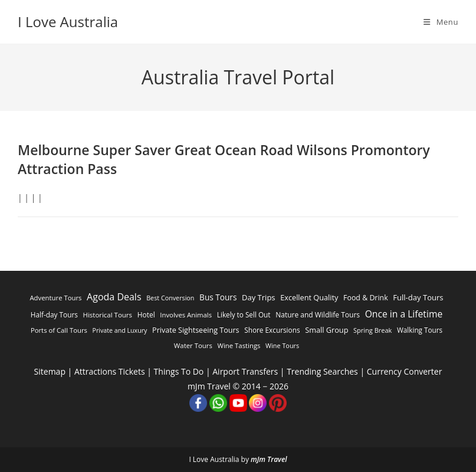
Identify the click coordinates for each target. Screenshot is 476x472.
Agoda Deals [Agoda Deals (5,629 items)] (114, 297)
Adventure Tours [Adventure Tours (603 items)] (55, 298)
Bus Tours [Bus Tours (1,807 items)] (218, 297)
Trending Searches (322, 371)
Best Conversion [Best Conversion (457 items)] (170, 298)
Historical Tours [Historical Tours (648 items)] (107, 315)
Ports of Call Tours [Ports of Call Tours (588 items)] (59, 330)
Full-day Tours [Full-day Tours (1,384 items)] (418, 297)
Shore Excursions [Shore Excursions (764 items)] (272, 330)
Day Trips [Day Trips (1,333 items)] (259, 297)
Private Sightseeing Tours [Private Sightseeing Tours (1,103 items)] (196, 330)
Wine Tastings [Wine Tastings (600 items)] (239, 345)
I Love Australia (68, 22)
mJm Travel (269, 459)
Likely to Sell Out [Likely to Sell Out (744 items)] (244, 314)
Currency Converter (405, 371)
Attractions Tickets (110, 371)
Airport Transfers (245, 371)
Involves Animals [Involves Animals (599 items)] (186, 315)
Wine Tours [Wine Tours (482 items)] (282, 345)
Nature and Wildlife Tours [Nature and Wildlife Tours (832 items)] (318, 315)
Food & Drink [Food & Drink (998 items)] (366, 298)
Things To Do (179, 371)
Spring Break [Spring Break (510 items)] (372, 330)
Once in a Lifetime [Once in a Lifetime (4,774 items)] (404, 314)
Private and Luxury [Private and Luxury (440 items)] (120, 330)
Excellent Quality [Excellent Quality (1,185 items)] (309, 297)
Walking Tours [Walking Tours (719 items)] (420, 330)
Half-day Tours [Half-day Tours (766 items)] (54, 314)
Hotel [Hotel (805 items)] (146, 315)
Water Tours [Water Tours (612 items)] (193, 345)
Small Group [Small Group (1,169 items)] (326, 330)
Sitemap (50, 371)
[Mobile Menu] (441, 22)
